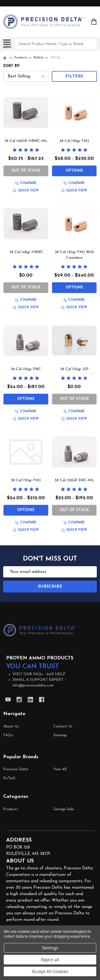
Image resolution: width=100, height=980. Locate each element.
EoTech (9, 778)
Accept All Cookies (50, 971)
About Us (11, 726)
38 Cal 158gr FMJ (74, 141)
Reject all (50, 960)
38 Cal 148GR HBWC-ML (26, 141)
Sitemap (60, 735)
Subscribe (50, 587)
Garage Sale (63, 809)
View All (60, 769)
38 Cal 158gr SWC (26, 369)
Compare (26, 183)
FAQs (8, 735)
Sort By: (12, 66)
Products (11, 809)
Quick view (26, 191)
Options (74, 171)
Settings (50, 948)
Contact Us (63, 726)
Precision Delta (16, 769)
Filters (74, 76)
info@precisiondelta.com (33, 686)
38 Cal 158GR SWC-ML (74, 480)
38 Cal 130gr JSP (74, 369)
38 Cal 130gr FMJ (26, 480)
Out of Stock (26, 171)
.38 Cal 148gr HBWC (26, 252)
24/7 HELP (56, 674)
